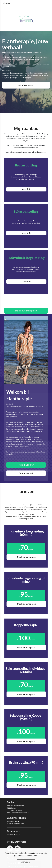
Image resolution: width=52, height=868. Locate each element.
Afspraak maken (26, 85)
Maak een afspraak (26, 557)
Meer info (26, 189)
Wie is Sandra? (26, 465)
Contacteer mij (26, 473)
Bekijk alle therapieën (26, 311)
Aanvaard (26, 862)
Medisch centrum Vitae (15, 824)
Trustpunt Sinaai (13, 821)
